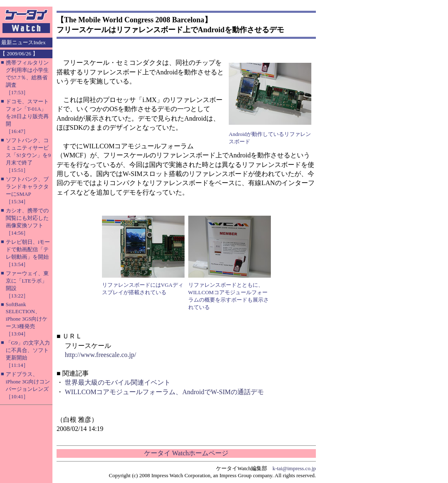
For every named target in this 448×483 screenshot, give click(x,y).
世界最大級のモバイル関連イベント (118, 382)
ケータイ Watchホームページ (186, 453)
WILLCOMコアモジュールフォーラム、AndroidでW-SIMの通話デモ (164, 392)
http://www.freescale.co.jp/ (101, 355)
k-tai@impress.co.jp (294, 468)
